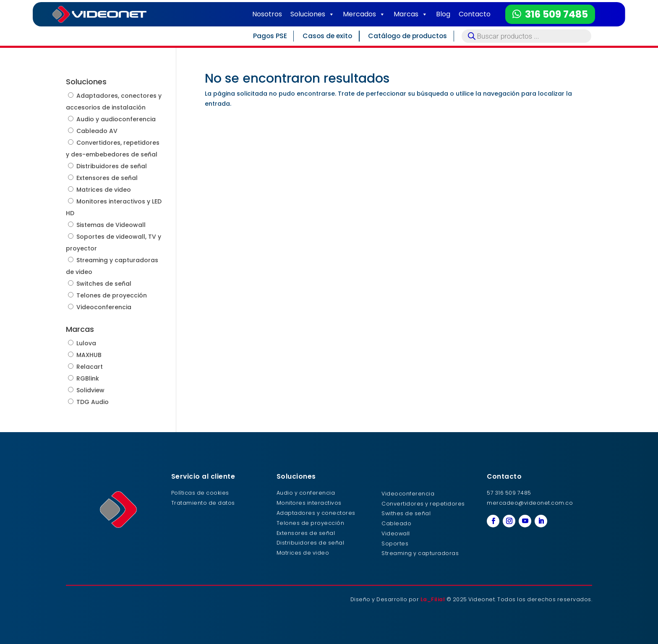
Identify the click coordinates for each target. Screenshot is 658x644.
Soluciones (312, 14)
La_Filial (433, 599)
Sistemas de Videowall (111, 225)
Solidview (90, 390)
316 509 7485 (556, 14)
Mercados (364, 14)
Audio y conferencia (306, 493)
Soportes (395, 544)
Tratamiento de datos (203, 503)
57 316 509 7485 (509, 493)
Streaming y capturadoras (420, 553)
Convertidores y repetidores (423, 504)
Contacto (475, 14)
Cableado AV (97, 131)
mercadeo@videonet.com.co (530, 503)
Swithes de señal (406, 513)
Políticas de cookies (200, 493)
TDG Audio (93, 402)
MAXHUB (89, 355)
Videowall (396, 533)
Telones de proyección (112, 295)
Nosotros (267, 14)
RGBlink (88, 378)
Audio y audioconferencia (116, 119)
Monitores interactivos (309, 503)
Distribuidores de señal (112, 166)
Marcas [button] (411, 14)
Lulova (86, 343)
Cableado (396, 523)
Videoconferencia (104, 307)
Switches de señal (104, 284)
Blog (443, 14)
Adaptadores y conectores (316, 513)
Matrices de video (104, 190)
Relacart (90, 367)
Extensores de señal (107, 178)
